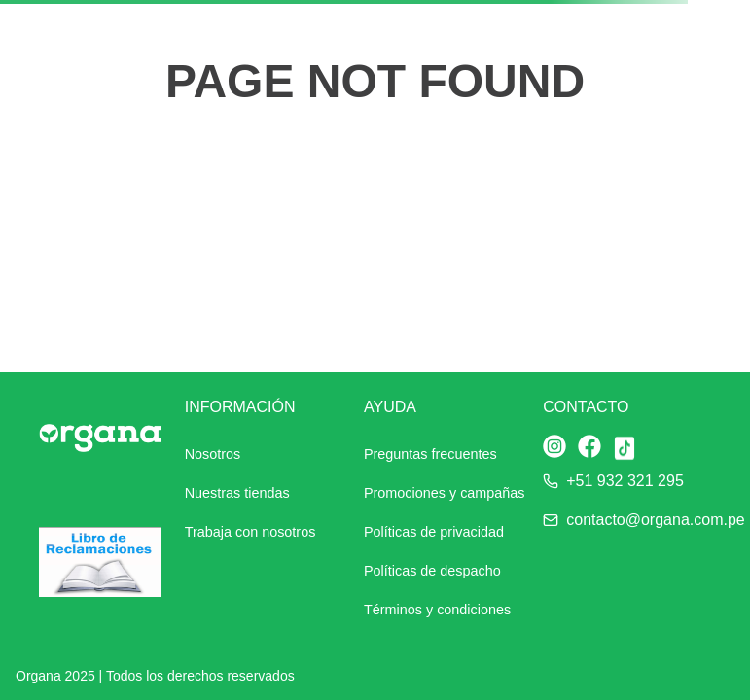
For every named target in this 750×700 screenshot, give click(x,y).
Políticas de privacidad (434, 532)
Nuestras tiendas (237, 493)
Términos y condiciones (437, 610)
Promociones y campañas (445, 493)
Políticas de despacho (432, 571)
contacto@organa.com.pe (655, 520)
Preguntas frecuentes (430, 454)
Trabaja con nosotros (250, 532)
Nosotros (213, 454)
